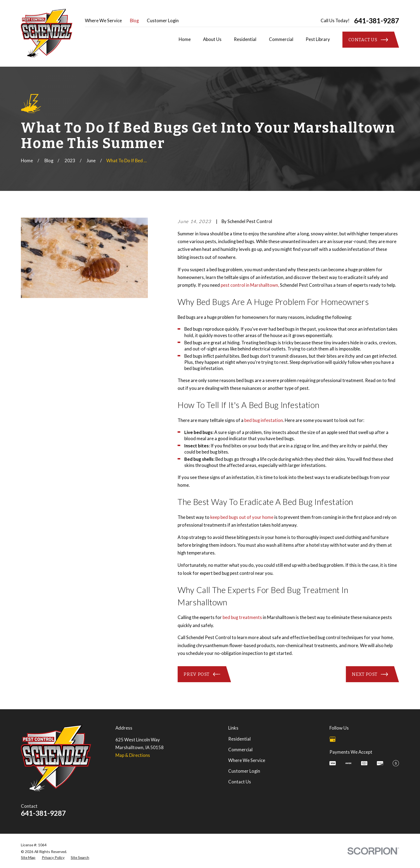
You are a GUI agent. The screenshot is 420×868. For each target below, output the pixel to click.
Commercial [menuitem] (281, 39)
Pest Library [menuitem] (318, 39)
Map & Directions (133, 755)
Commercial (240, 750)
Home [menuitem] (185, 39)
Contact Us (240, 782)
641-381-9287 (377, 21)
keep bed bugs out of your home (242, 517)
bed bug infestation (264, 420)
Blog (134, 21)
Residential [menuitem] (245, 39)
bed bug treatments (242, 617)
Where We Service (103, 21)
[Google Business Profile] (333, 739)
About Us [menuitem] (212, 39)
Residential (239, 739)
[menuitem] (28, 857)
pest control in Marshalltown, (250, 285)
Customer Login (163, 21)
